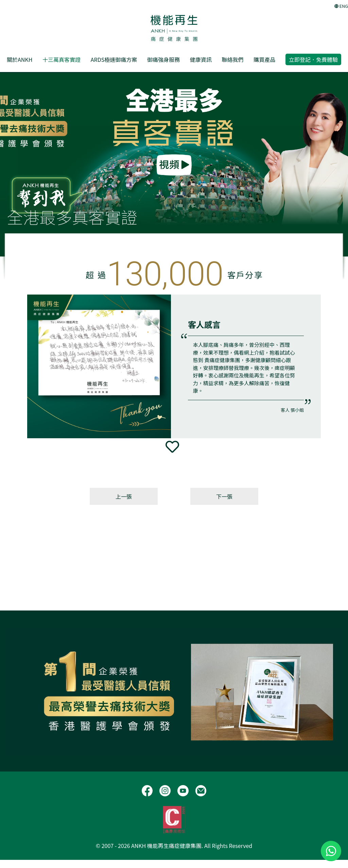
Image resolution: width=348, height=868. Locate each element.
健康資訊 (201, 59)
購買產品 (264, 59)
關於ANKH (20, 59)
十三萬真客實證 (62, 59)
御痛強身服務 (163, 59)
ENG (341, 6)
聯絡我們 (232, 59)
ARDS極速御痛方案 (114, 59)
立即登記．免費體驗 (313, 59)
